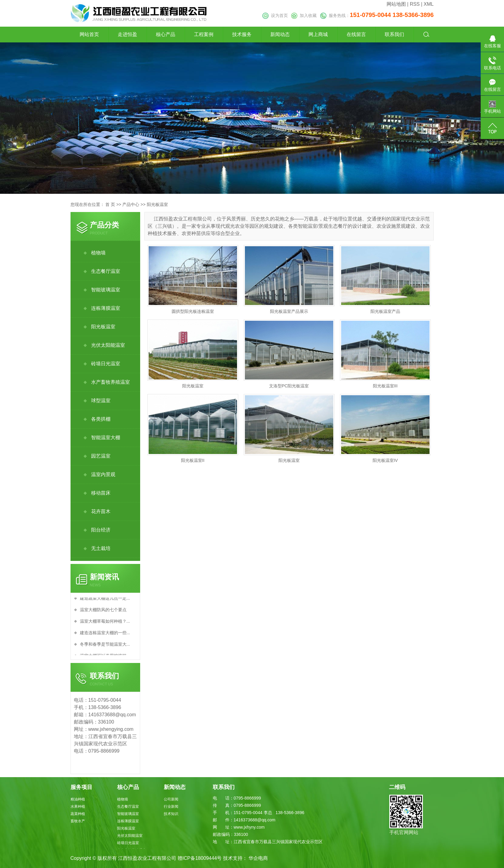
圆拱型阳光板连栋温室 (193, 311)
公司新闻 (171, 799)
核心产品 (166, 34)
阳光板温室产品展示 (289, 311)
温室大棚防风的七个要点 (103, 611)
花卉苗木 (101, 511)
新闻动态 (280, 34)
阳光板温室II (193, 460)
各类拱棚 (101, 419)
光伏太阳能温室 (108, 345)
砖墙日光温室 (106, 364)
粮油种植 (78, 799)
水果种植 (78, 807)
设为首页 (275, 15)
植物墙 (98, 253)
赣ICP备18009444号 (200, 858)
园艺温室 (101, 456)
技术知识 (171, 814)
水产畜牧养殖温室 (110, 382)
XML (429, 4)
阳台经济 (101, 530)
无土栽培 (101, 548)
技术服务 (242, 34)
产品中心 (131, 204)
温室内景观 (103, 474)
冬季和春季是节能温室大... (105, 645)
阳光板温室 (157, 204)
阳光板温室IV (385, 460)
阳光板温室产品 (385, 311)
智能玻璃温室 (106, 290)
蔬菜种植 (78, 814)
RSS (415, 4)
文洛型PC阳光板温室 (289, 386)
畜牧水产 (78, 821)
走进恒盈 (127, 34)
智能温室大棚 (106, 437)
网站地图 (396, 4)
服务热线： (377, 15)
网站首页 (89, 34)
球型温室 (101, 401)
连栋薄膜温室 (106, 308)
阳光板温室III (385, 386)
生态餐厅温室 (106, 271)
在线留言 (356, 34)
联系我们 (394, 34)
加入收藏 (304, 15)
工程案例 (204, 34)
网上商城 (318, 34)
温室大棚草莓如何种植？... (105, 622)
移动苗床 (101, 493)
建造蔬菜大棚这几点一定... (105, 599)
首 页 (110, 204)
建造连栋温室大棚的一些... (105, 634)
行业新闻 (171, 807)
